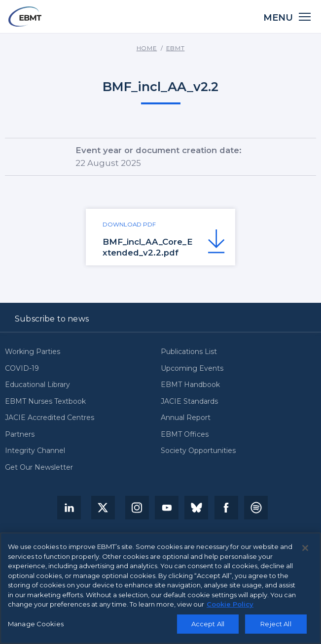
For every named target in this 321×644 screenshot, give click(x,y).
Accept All (208, 624)
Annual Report (186, 418)
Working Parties (33, 352)
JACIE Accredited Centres (50, 418)
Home (147, 48)
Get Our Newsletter (39, 467)
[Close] (305, 548)
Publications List (189, 352)
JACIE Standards (189, 402)
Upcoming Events (192, 369)
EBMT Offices (185, 435)
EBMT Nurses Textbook (45, 402)
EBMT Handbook (190, 385)
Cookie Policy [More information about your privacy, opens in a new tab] (230, 605)
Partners (20, 435)
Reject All (276, 624)
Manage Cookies (36, 624)
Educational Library (37, 385)
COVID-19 (22, 369)
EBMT (176, 48)
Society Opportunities (198, 451)
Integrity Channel (35, 451)
